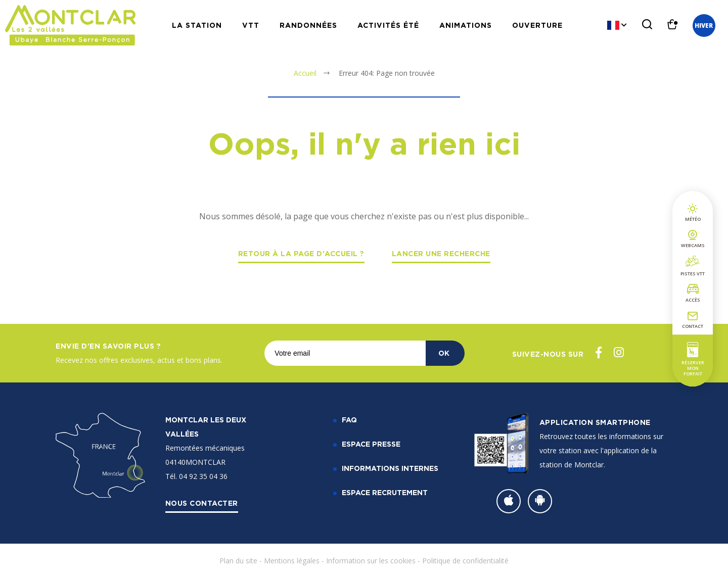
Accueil (305, 73)
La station (197, 25)
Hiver (704, 26)
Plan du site (238, 561)
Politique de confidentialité (465, 561)
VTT (251, 25)
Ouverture (537, 25)
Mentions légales (292, 561)
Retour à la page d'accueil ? (301, 253)
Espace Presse (371, 444)
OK (444, 353)
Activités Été (388, 25)
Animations (466, 25)
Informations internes (390, 468)
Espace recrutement (385, 492)
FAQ (349, 420)
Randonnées (308, 25)
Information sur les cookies (371, 561)
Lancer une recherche (441, 253)
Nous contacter (202, 503)
